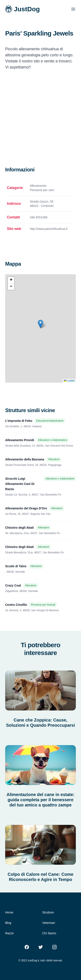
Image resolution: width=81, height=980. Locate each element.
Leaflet (69, 381)
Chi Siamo (49, 933)
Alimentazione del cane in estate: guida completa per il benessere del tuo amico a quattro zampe (40, 800)
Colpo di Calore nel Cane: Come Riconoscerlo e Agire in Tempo (40, 877)
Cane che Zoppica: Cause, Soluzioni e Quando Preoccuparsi (40, 723)
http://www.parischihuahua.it (49, 229)
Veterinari (49, 923)
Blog (8, 923)
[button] (40, 324)
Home (9, 912)
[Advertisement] (40, 123)
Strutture (48, 912)
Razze (10, 933)
